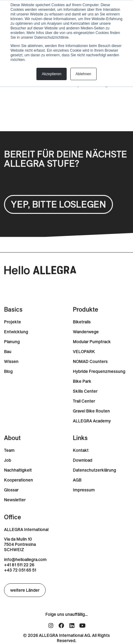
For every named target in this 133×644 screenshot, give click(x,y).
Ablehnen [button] (83, 74)
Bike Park (82, 381)
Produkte (85, 309)
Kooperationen (19, 480)
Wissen (11, 362)
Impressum (84, 490)
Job (8, 460)
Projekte (12, 322)
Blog (8, 372)
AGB (77, 480)
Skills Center (85, 391)
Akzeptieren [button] (51, 74)
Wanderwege (86, 332)
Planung (12, 342)
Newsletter (15, 500)
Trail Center (84, 401)
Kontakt (81, 450)
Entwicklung (16, 332)
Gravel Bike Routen (91, 411)
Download (83, 460)
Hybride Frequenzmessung (99, 372)
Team (9, 450)
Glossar (11, 490)
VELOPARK (84, 352)
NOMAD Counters (90, 362)
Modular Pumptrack (92, 342)
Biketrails (82, 322)
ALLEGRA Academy (92, 421)
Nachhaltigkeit (18, 470)
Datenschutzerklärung (94, 470)
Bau (8, 352)
